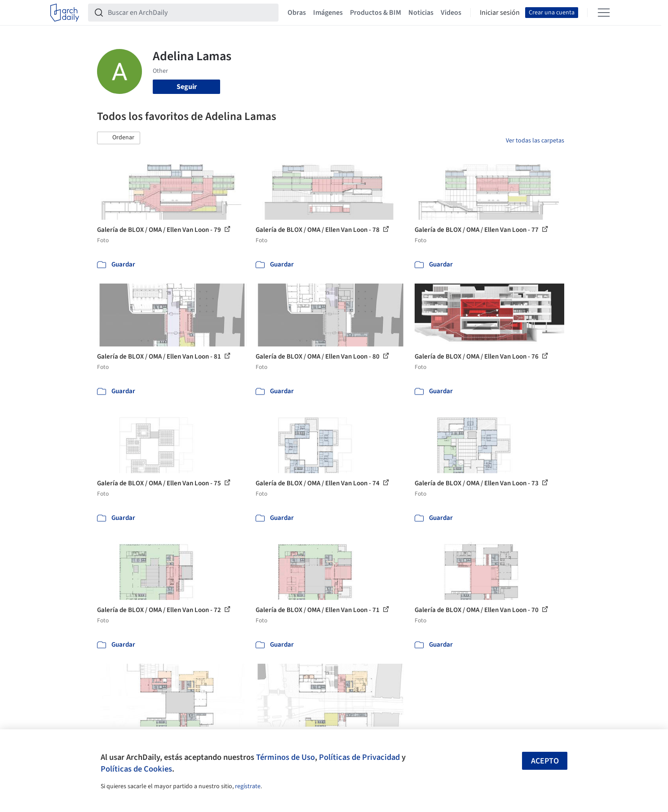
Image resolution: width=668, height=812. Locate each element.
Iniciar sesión (500, 13)
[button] (119, 138)
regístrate (248, 786)
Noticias (421, 13)
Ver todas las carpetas (535, 141)
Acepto (545, 761)
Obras (297, 13)
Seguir (187, 87)
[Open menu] (604, 13)
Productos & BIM (376, 13)
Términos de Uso (285, 757)
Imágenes (328, 13)
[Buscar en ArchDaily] (190, 13)
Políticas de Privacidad (359, 757)
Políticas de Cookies (136, 769)
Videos (451, 13)
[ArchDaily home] (65, 13)
